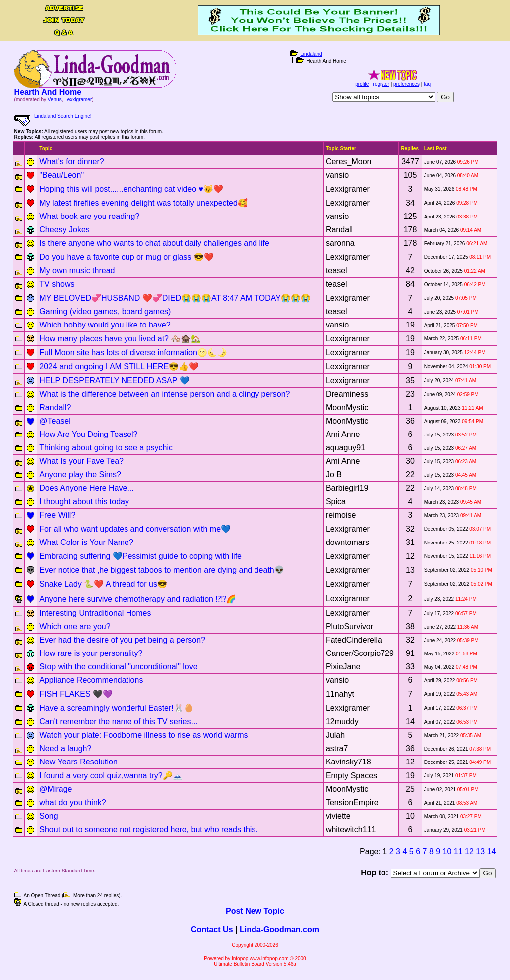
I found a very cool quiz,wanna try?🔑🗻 (111, 776)
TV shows (57, 284)
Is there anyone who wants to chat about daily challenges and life (154, 243)
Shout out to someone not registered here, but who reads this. (149, 829)
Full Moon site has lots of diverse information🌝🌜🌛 (133, 353)
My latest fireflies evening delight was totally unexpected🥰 (143, 203)
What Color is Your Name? (86, 542)
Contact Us (212, 929)
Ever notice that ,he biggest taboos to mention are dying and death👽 (162, 570)
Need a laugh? (65, 748)
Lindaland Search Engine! (63, 116)
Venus (55, 99)
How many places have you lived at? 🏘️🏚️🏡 (120, 339)
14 (492, 851)
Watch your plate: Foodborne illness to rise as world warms (143, 735)
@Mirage (56, 789)
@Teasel (55, 421)
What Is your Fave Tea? (81, 461)
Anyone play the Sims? (80, 475)
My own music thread (77, 271)
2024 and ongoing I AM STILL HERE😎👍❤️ (119, 367)
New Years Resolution (78, 762)
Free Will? (57, 515)
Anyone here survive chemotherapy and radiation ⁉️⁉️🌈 (138, 599)
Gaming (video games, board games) (105, 311)
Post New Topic (255, 911)
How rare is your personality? (91, 653)
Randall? (55, 407)
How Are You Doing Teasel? (88, 434)
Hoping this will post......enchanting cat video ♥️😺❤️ (131, 189)
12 (469, 851)
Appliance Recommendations (91, 680)
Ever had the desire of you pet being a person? (122, 640)
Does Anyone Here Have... (86, 488)
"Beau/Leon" (62, 175)
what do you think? (72, 803)
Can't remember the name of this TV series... (119, 721)
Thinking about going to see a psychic (106, 448)
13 (480, 851)
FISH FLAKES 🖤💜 (76, 694)
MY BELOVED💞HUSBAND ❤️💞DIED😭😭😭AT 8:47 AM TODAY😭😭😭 (175, 298)
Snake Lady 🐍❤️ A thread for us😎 (103, 584)
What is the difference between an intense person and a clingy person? (165, 394)
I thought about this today (84, 501)
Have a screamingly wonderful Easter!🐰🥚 (116, 708)
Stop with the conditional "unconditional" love (118, 667)
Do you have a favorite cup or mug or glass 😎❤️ (127, 257)
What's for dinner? (71, 162)
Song (49, 816)
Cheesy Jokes (64, 230)
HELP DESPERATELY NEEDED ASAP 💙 (114, 381)
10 (447, 851)
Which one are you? (75, 626)
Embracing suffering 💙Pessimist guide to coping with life (140, 556)
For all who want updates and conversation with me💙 (135, 529)
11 (458, 851)
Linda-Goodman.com (279, 929)
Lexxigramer (78, 99)
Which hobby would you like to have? (105, 325)
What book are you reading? (89, 216)
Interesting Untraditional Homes (95, 613)
